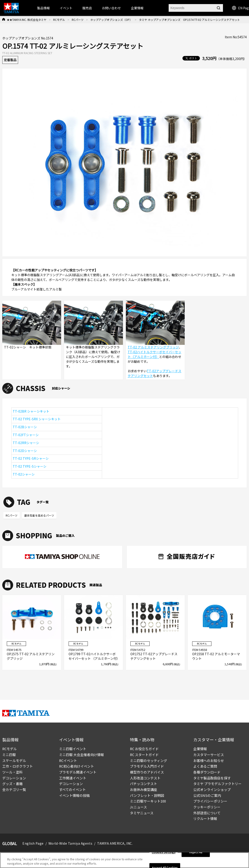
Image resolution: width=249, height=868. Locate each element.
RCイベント (68, 760)
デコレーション (14, 778)
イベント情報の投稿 (74, 795)
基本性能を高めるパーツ (39, 515)
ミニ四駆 (9, 755)
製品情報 (43, 8)
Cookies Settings (164, 852)
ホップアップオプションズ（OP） (111, 20)
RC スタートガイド (144, 755)
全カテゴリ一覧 (14, 789)
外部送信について (207, 813)
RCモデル (59, 20)
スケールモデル (14, 760)
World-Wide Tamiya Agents (70, 843)
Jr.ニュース (138, 807)
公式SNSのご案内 (207, 795)
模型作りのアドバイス (147, 772)
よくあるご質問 (205, 766)
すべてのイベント (72, 789)
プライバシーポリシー (210, 801)
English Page (33, 843)
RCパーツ (78, 20)
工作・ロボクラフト (18, 766)
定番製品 (10, 60)
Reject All (196, 852)
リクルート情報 (205, 818)
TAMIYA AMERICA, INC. (115, 843)
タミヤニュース (142, 813)
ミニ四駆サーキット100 (148, 801)
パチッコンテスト (144, 784)
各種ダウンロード (207, 772)
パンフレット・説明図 (147, 795)
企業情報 (200, 749)
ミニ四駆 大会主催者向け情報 (81, 755)
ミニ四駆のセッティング (148, 760)
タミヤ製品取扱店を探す (212, 778)
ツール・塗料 (12, 772)
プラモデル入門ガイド (147, 766)
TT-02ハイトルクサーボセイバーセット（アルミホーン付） (154, 354)
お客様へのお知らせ (209, 760)
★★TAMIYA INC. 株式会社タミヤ (27, 20)
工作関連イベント (73, 778)
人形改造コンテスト (145, 778)
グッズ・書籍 (12, 784)
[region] (124, 860)
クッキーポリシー (207, 807)
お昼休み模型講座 (144, 789)
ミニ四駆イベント (73, 749)
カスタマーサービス (209, 755)
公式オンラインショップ (212, 789)
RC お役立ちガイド (144, 749)
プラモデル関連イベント (78, 772)
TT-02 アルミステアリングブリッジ (153, 347)
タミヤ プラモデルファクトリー (217, 784)
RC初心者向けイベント (77, 766)
